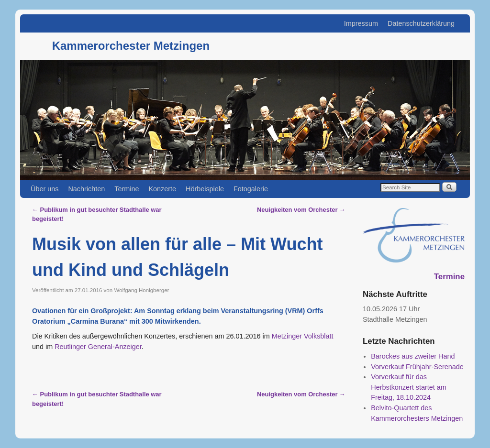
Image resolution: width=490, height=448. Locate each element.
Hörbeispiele (205, 189)
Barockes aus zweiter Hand (413, 356)
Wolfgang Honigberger (141, 290)
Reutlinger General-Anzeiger (98, 347)
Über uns (45, 189)
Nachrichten (86, 189)
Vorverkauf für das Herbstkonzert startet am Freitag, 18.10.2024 (409, 387)
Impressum (361, 23)
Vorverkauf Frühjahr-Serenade (417, 367)
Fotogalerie (251, 189)
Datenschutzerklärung (421, 23)
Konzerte (162, 189)
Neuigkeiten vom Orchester (301, 210)
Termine (127, 189)
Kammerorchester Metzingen (131, 46)
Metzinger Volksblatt (302, 336)
